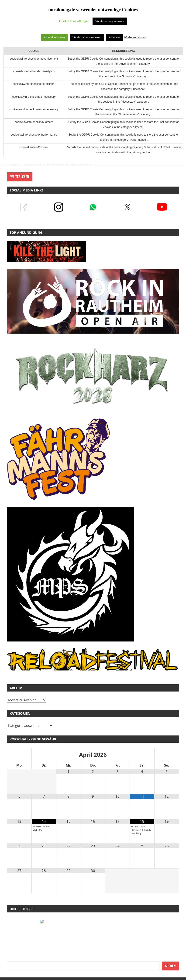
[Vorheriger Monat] (19, 755)
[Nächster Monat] (167, 755)
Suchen (170, 966)
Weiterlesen (20, 177)
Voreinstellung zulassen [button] (110, 21)
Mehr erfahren (135, 37)
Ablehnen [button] (115, 37)
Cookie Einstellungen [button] (74, 21)
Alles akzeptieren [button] (54, 37)
